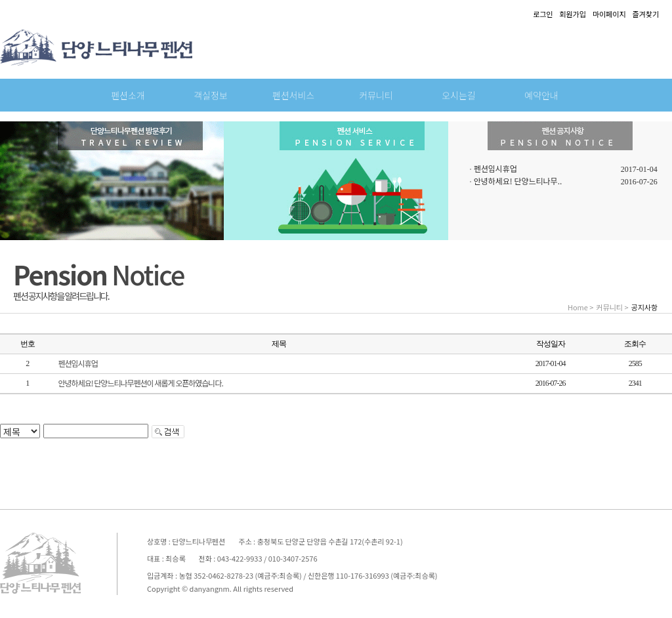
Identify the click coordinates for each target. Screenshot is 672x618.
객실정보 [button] (211, 95)
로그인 (543, 14)
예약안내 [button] (541, 95)
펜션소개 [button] (128, 95)
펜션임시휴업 (495, 168)
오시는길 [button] (459, 95)
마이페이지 (609, 14)
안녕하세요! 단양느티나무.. (518, 181)
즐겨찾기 (646, 14)
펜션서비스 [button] (293, 95)
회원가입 (572, 14)
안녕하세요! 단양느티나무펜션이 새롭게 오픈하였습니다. (141, 383)
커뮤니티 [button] (376, 95)
